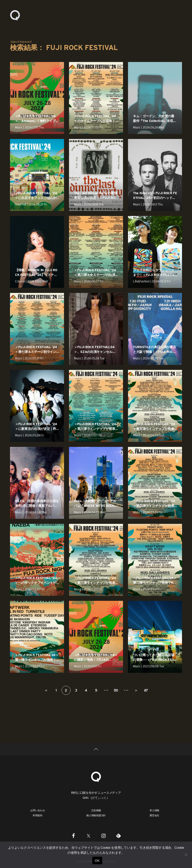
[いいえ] (186, 855)
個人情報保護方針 (96, 815)
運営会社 (154, 815)
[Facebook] (73, 836)
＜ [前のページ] (46, 690)
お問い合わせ (38, 810)
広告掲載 (96, 810)
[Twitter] (88, 836)
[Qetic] (96, 776)
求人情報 (154, 810)
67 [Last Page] (146, 690)
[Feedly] (118, 836)
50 (116, 690)
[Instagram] (103, 836)
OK (97, 861)
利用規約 (38, 815)
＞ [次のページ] (136, 690)
